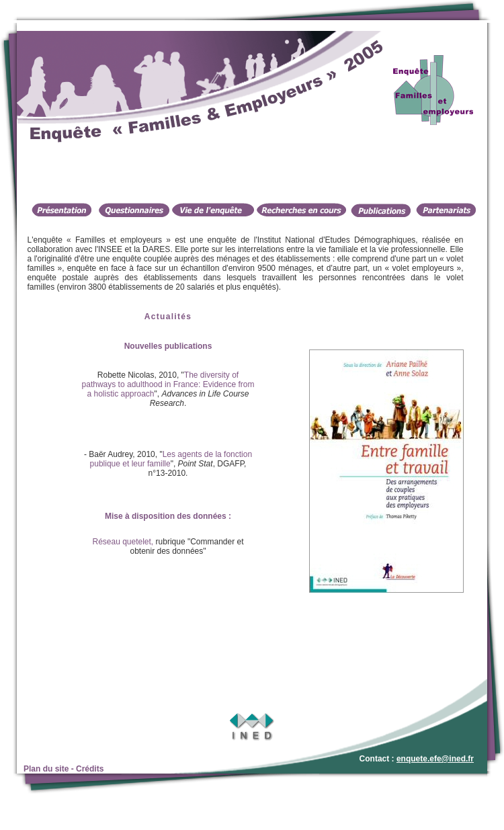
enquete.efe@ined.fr (435, 759)
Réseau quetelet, (123, 542)
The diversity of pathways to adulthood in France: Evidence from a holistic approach (168, 384)
